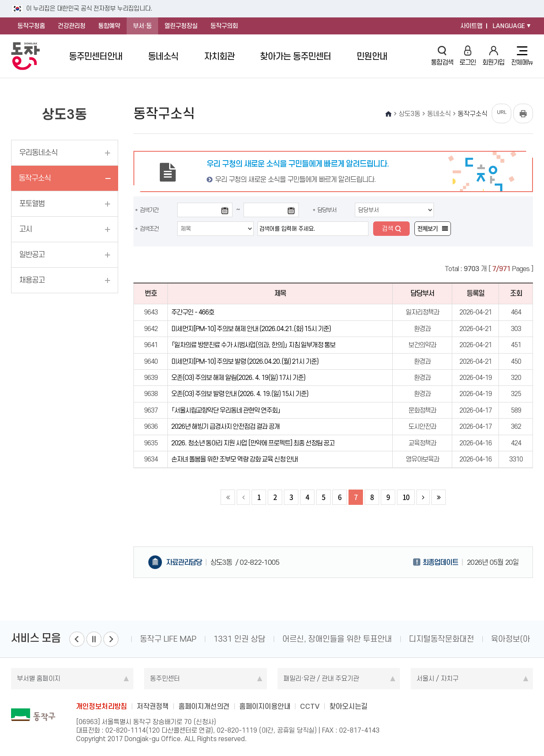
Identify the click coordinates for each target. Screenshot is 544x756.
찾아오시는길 (348, 706)
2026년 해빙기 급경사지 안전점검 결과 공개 (225, 426)
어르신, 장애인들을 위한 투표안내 (337, 639)
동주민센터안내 (96, 56)
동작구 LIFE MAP (168, 639)
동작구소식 (35, 178)
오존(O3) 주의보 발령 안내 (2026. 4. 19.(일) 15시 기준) (240, 394)
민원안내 (372, 56)
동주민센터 (165, 678)
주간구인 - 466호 (193, 312)
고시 (25, 229)
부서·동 (142, 26)
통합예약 (109, 26)
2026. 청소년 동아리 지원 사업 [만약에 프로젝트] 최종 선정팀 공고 (253, 443)
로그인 (468, 56)
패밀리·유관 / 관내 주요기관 (321, 678)
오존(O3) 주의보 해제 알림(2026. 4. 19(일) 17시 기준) (238, 378)
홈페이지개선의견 (204, 706)
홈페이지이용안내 (265, 706)
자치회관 (219, 56)
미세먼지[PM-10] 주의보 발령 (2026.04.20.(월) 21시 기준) (245, 361)
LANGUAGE (509, 26)
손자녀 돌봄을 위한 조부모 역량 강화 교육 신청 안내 (234, 459)
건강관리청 (72, 26)
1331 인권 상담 (239, 639)
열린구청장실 (181, 26)
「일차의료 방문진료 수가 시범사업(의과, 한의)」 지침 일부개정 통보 (253, 345)
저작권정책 (153, 706)
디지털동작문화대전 (441, 639)
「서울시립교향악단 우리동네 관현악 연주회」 (226, 410)
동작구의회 (224, 26)
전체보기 (428, 229)
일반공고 (32, 255)
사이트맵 (471, 26)
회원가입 (493, 56)
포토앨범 (32, 204)
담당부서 (327, 210)
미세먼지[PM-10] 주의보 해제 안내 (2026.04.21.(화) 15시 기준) (251, 329)
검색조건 (149, 229)
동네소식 (163, 56)
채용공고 (32, 280)
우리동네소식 (38, 153)
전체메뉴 (522, 56)
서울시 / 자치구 (438, 678)
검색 (388, 229)
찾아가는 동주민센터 (296, 56)
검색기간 (149, 210)
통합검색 (442, 56)
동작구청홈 (31, 26)
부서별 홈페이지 (39, 678)
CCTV (310, 706)
